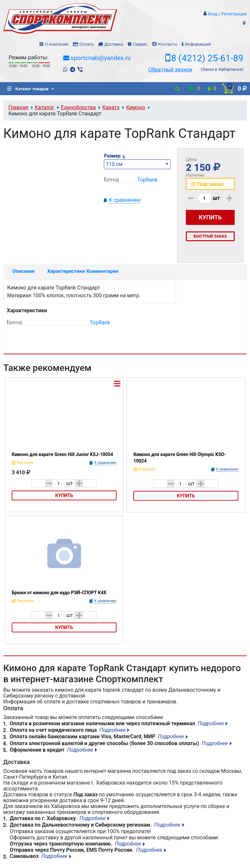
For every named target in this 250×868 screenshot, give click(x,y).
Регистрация (234, 14)
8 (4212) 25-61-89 (207, 58)
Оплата (86, 44)
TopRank (147, 180)
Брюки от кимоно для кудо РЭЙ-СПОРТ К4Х (59, 593)
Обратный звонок (170, 69)
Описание (23, 271)
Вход (213, 14)
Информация (198, 44)
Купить (64, 495)
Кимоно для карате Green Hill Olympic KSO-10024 (180, 458)
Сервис (140, 44)
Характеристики (64, 271)
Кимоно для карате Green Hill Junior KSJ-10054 (62, 454)
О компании (57, 44)
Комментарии (102, 271)
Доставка (113, 44)
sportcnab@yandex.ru (101, 58)
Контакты (168, 44)
